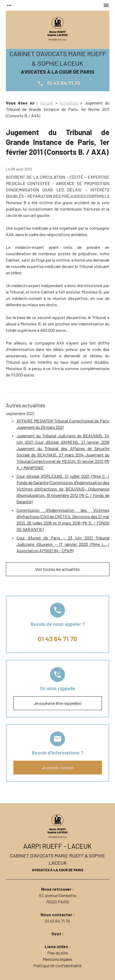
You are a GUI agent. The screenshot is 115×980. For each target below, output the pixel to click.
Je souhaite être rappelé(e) (57, 703)
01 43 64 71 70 (57, 639)
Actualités (69, 103)
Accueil (47, 103)
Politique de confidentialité (57, 966)
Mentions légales (58, 959)
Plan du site (58, 953)
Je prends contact (57, 767)
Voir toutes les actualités (57, 569)
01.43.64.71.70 (57, 83)
